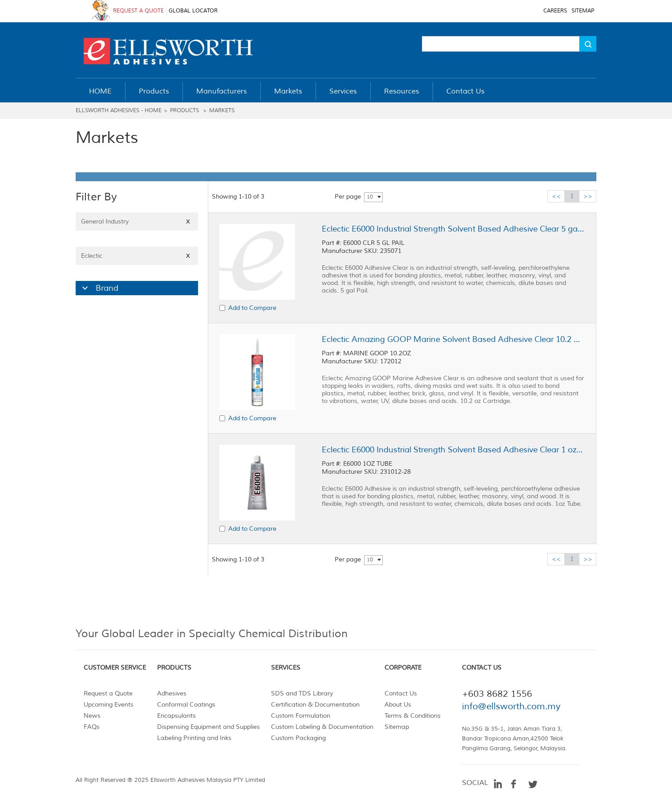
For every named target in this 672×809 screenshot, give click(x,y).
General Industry (137, 222)
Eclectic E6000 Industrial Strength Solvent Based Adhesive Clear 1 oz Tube (453, 450)
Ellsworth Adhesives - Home (119, 111)
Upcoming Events (109, 705)
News (92, 716)
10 (370, 197)
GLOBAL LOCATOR (193, 11)
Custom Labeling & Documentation (322, 727)
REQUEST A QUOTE (138, 11)
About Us (398, 705)
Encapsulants (176, 716)
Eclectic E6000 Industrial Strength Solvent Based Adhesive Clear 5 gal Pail (453, 229)
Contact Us (401, 693)
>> (588, 196)
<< (556, 196)
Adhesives (172, 693)
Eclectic (137, 256)
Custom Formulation (301, 716)
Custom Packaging (298, 738)
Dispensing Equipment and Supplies (208, 727)
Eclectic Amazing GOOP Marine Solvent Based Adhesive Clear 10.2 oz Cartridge (453, 339)
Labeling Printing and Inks (194, 738)
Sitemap (397, 727)
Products (184, 111)
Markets (222, 111)
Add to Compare (252, 308)
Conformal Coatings (186, 705)
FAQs (92, 727)
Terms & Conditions (413, 716)
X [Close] (188, 222)
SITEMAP (583, 11)
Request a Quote (108, 693)
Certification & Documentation (315, 705)
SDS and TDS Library (302, 693)
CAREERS (555, 11)
